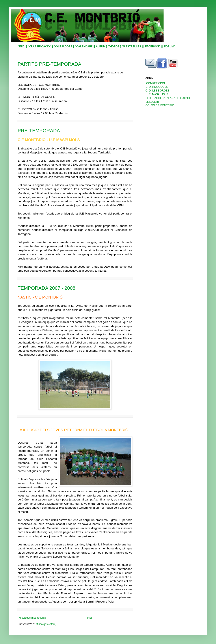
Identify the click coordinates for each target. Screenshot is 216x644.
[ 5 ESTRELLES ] (133, 47)
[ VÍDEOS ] (115, 47)
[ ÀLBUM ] (101, 47)
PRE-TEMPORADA (39, 131)
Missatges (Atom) (46, 624)
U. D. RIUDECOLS (157, 87)
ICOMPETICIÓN (155, 83)
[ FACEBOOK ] (153, 47)
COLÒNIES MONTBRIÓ (160, 105)
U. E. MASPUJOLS (157, 94)
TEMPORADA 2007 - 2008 (47, 288)
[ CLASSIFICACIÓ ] (40, 47)
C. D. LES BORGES (157, 91)
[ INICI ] (23, 47)
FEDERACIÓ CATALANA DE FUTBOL (168, 98)
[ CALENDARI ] (85, 47)
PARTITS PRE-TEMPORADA (49, 64)
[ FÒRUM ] (169, 47)
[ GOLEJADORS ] (63, 47)
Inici (90, 618)
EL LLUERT (152, 102)
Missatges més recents (32, 618)
